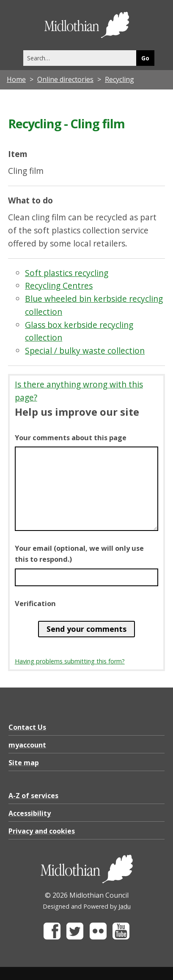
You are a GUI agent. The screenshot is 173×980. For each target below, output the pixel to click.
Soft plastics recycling (67, 273)
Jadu (125, 906)
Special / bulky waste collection (85, 351)
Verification (35, 604)
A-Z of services (33, 796)
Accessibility (30, 813)
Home (16, 79)
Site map (24, 763)
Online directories (65, 79)
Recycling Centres (59, 286)
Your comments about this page (71, 438)
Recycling (119, 79)
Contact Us (27, 727)
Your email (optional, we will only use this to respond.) (79, 554)
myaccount (27, 745)
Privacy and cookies (42, 831)
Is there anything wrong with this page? (79, 391)
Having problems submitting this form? (70, 661)
